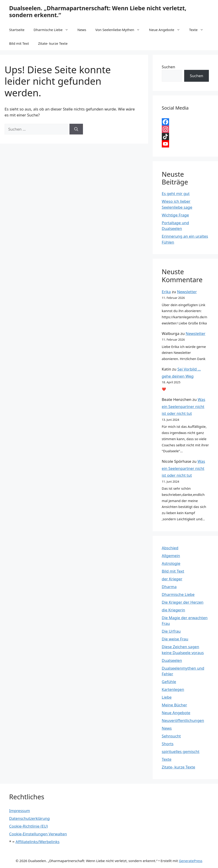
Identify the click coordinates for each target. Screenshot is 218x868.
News (82, 30)
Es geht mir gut (176, 193)
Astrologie (171, 563)
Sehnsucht (171, 736)
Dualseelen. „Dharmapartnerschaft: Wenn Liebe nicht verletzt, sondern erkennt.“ (98, 11)
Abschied (170, 548)
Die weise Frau (175, 639)
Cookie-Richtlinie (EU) (28, 826)
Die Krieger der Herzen (183, 602)
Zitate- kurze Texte (53, 43)
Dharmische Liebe (53, 30)
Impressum (20, 811)
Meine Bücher (174, 705)
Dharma (169, 587)
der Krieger (172, 579)
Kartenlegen (173, 689)
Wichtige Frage (175, 215)
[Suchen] (76, 129)
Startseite (17, 30)
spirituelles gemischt (181, 751)
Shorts (168, 744)
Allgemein (171, 556)
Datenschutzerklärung (29, 818)
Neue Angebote (167, 30)
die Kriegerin (173, 610)
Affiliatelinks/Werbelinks (37, 842)
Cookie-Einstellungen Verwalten (38, 834)
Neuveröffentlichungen (183, 720)
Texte (199, 30)
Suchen (169, 67)
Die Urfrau (171, 631)
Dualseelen (172, 660)
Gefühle (169, 682)
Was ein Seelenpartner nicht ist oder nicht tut (183, 406)
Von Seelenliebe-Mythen (120, 30)
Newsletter (187, 292)
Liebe (167, 697)
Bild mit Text (19, 43)
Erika (166, 292)
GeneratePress (190, 861)
